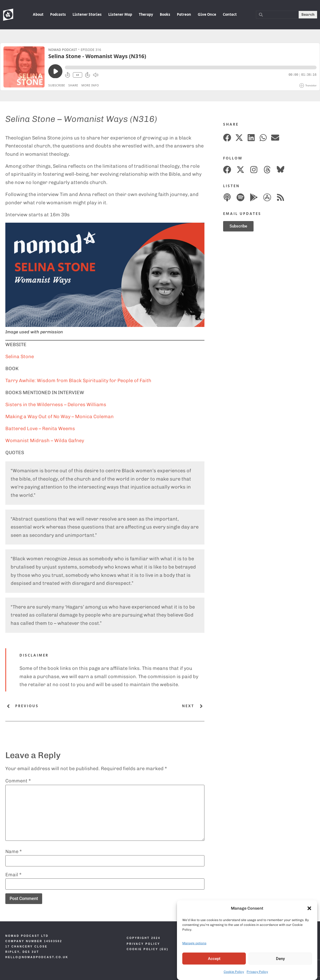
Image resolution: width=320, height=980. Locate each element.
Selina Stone (20, 357)
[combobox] (277, 15)
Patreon (184, 15)
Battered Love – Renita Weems (40, 429)
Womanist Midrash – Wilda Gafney (45, 441)
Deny (280, 959)
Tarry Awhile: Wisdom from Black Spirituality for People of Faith (78, 381)
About (38, 15)
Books (165, 15)
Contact (230, 15)
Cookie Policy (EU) (148, 949)
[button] (309, 908)
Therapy (146, 15)
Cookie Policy (234, 972)
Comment (18, 781)
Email (13, 875)
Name (14, 851)
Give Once (207, 15)
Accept (214, 959)
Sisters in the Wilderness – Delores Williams (56, 405)
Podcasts (58, 15)
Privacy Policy (257, 972)
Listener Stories (87, 15)
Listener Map (120, 15)
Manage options (194, 943)
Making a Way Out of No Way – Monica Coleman (60, 417)
